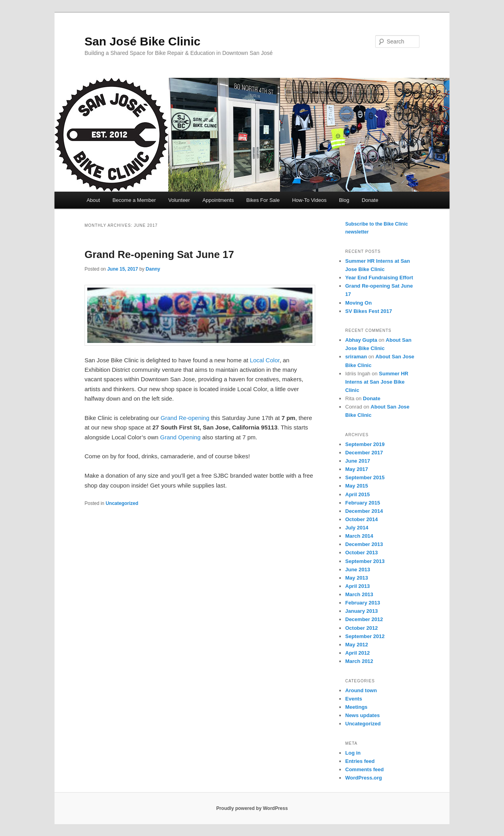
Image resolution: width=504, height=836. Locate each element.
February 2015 (363, 503)
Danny (153, 269)
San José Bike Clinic (142, 41)
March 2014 (359, 536)
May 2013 (357, 578)
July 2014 (357, 528)
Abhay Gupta (361, 340)
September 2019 (365, 444)
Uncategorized (122, 503)
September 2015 (365, 477)
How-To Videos (309, 200)
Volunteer (179, 200)
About (93, 200)
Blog (344, 200)
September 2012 (365, 636)
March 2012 (359, 661)
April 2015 (357, 494)
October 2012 (361, 628)
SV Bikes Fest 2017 (369, 311)
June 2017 (358, 461)
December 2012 (364, 619)
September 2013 (365, 561)
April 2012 (357, 653)
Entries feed (360, 761)
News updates (362, 715)
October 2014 (361, 519)
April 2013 (357, 586)
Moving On (358, 303)
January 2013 (361, 611)
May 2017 (357, 469)
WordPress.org (364, 778)
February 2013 (363, 603)
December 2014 (364, 511)
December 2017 (364, 453)
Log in (353, 753)
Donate (370, 200)
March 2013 (359, 594)
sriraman (356, 357)
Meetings (356, 707)
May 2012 (357, 645)
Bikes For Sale (263, 200)
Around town (361, 690)
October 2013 (361, 553)
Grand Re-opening (185, 418)
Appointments (218, 200)
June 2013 (358, 570)
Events (354, 699)
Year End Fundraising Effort (379, 278)
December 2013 (364, 544)
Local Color (265, 360)
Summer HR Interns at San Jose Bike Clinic (377, 382)
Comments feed (365, 769)
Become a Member (134, 200)
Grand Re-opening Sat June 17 (159, 254)
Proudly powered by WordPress (252, 808)
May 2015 (357, 486)
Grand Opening (180, 437)
